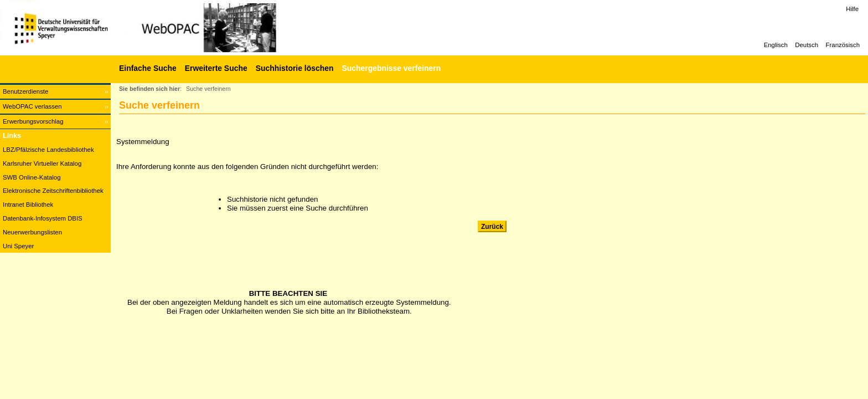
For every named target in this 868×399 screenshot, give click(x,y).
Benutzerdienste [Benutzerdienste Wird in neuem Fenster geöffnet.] (25, 91)
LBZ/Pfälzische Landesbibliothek (48, 150)
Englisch (776, 45)
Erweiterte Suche (216, 68)
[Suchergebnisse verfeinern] (390, 68)
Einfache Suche (148, 68)
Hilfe (852, 9)
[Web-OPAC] (166, 28)
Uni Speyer (18, 246)
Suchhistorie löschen (295, 68)
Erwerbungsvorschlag (33, 121)
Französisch (843, 45)
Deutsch (807, 45)
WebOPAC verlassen (32, 106)
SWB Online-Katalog (32, 177)
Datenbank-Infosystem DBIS (43, 218)
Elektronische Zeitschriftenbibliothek (53, 191)
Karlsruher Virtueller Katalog (42, 163)
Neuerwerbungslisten (32, 232)
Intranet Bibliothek (28, 204)
